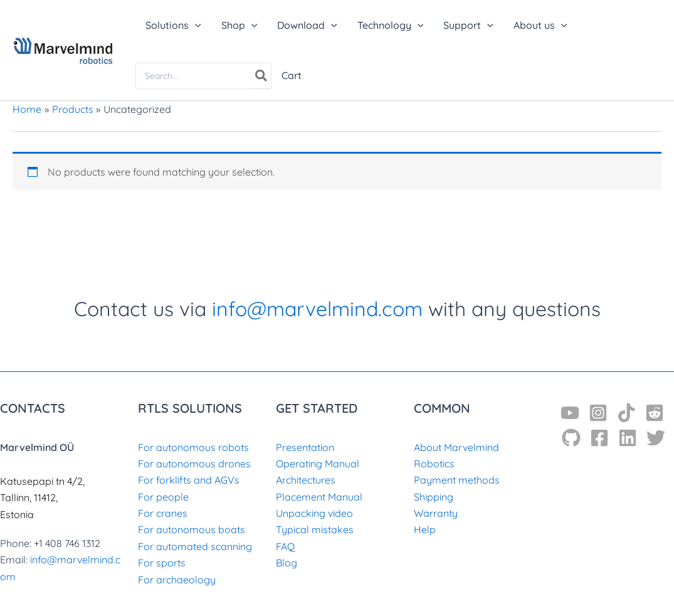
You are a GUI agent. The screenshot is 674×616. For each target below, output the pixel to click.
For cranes (163, 513)
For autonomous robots (193, 447)
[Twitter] (656, 438)
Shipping (434, 497)
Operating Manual (318, 464)
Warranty (436, 513)
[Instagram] (598, 413)
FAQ (285, 546)
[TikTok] (626, 413)
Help (425, 529)
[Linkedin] (628, 438)
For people (163, 497)
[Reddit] (655, 413)
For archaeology (177, 580)
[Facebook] (599, 438)
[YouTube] (570, 413)
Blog (287, 563)
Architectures (306, 480)
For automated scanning (195, 546)
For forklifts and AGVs (189, 480)
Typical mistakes (315, 529)
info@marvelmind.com (317, 309)
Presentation (305, 447)
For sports (162, 563)
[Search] (262, 76)
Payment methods (457, 480)
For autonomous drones (194, 464)
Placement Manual (319, 497)
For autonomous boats (192, 529)
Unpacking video (314, 513)
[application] (195, 25)
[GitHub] (571, 438)
